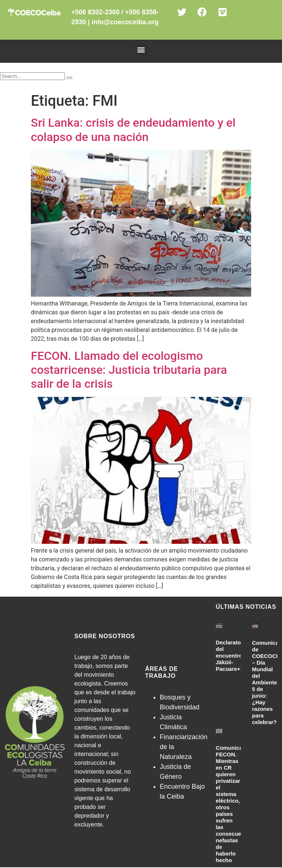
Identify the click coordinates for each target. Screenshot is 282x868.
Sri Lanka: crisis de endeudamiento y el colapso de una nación (133, 130)
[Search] (69, 78)
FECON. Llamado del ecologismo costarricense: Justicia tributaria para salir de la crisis (129, 370)
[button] (141, 49)
